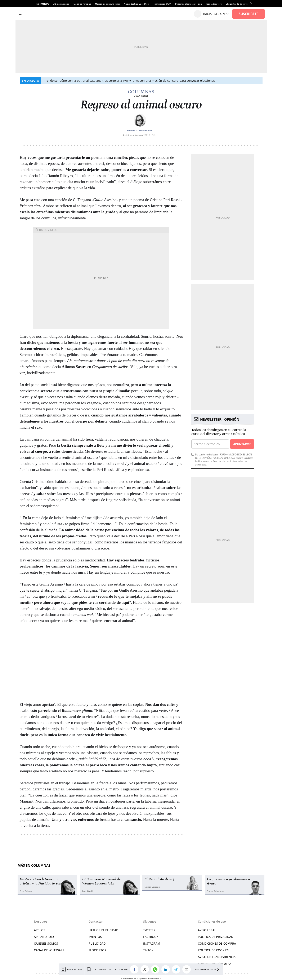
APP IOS (40, 930)
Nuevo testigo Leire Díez (136, 4)
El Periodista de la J (159, 879)
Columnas (141, 92)
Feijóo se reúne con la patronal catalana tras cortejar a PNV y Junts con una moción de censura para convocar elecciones (130, 81)
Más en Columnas (34, 866)
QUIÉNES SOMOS (46, 943)
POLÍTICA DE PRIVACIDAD (216, 937)
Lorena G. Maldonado (139, 130)
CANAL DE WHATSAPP (49, 950)
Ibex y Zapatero (214, 4)
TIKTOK (148, 950)
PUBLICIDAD (97, 943)
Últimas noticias (61, 4)
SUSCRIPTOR (97, 950)
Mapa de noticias (82, 4)
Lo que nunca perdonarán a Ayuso (228, 881)
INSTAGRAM (152, 943)
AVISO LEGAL (207, 930)
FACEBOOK (151, 937)
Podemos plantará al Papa (189, 4)
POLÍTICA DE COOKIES (213, 950)
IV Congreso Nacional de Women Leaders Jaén (101, 881)
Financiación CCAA (162, 4)
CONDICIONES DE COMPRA (217, 943)
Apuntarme (242, 444)
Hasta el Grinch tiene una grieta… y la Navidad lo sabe (41, 881)
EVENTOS (95, 937)
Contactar (96, 921)
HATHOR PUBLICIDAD (103, 930)
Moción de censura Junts (107, 4)
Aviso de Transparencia (217, 957)
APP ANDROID (44, 937)
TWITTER (149, 930)
